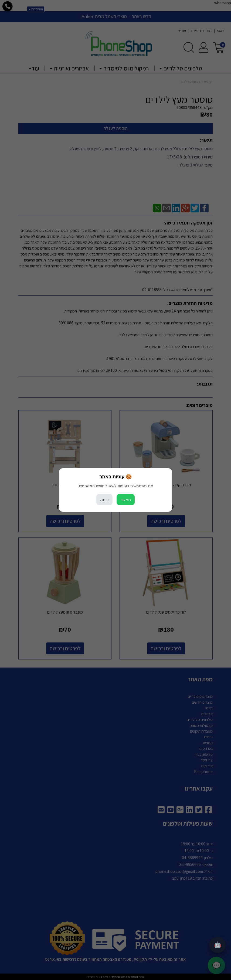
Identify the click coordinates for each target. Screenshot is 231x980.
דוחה (104, 500)
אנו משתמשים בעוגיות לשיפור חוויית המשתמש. (115, 486)
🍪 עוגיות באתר (115, 477)
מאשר (126, 500)
